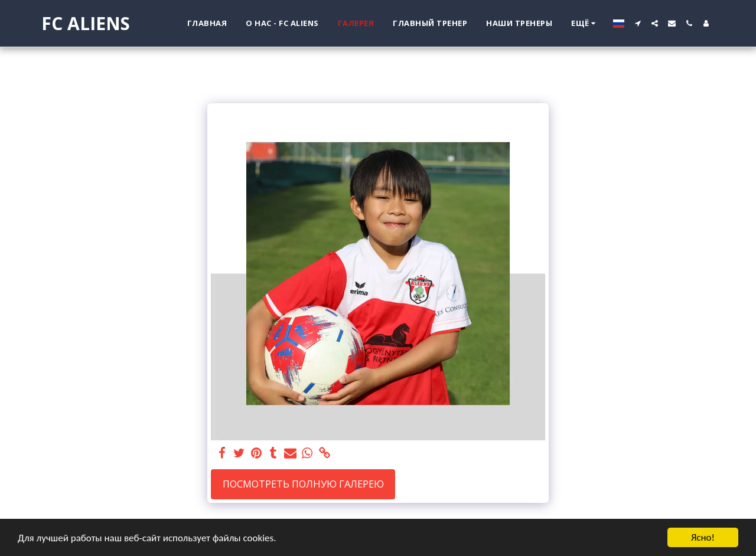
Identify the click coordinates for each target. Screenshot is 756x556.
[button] (638, 23)
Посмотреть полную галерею (303, 484)
